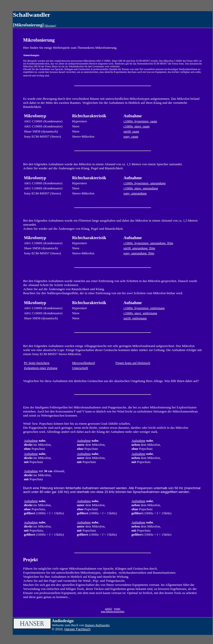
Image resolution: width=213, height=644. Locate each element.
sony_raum (131, 136)
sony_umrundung (135, 193)
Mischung (50, 26)
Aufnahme (31, 441)
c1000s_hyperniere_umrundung (144, 183)
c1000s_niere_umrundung (141, 188)
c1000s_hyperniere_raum (140, 121)
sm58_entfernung (135, 318)
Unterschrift (80, 368)
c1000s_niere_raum (137, 126)
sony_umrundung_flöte (139, 253)
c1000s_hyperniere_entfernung (144, 308)
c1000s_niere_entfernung (140, 313)
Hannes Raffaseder (97, 625)
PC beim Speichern (37, 363)
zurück (108, 609)
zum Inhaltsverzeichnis (113, 611)
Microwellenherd (84, 363)
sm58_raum (131, 131)
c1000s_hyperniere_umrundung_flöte (148, 243)
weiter (117, 609)
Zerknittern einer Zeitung (41, 368)
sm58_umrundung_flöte (139, 248)
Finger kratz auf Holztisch (133, 363)
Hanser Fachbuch (77, 629)
